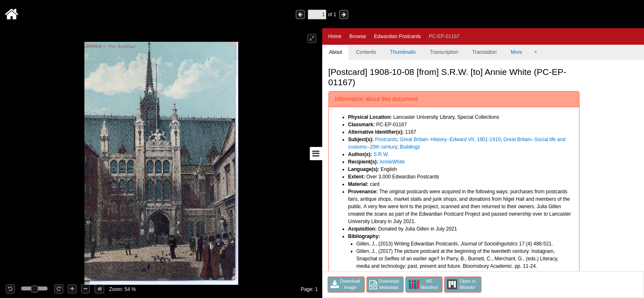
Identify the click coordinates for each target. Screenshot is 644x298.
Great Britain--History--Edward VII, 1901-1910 (450, 139)
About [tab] (336, 52)
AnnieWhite (392, 162)
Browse (358, 36)
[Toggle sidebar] (316, 154)
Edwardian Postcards (397, 36)
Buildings (410, 147)
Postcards (386, 139)
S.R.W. (381, 154)
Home (335, 36)
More (522, 52)
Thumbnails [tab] (403, 52)
